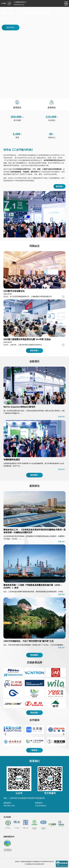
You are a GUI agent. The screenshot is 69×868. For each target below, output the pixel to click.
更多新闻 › (34, 655)
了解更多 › (34, 750)
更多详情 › (11, 27)
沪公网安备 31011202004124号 (35, 864)
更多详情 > (34, 351)
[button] (63, 687)
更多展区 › (34, 475)
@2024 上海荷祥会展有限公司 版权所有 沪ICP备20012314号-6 (35, 862)
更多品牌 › (34, 713)
